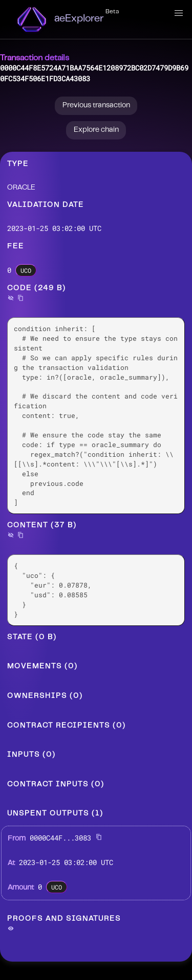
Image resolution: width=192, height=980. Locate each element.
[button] (179, 13)
